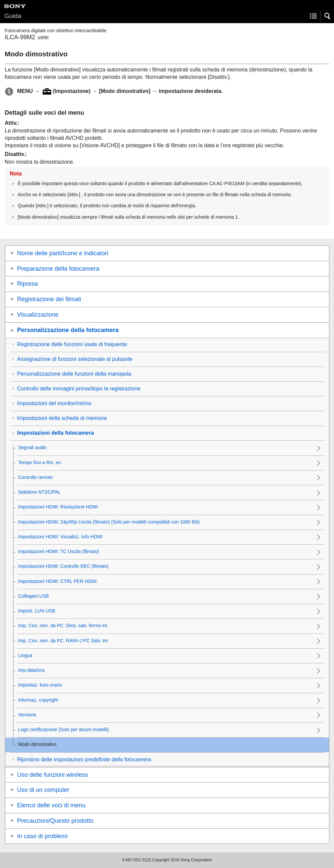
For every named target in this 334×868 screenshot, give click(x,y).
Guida (13, 16)
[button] (328, 16)
